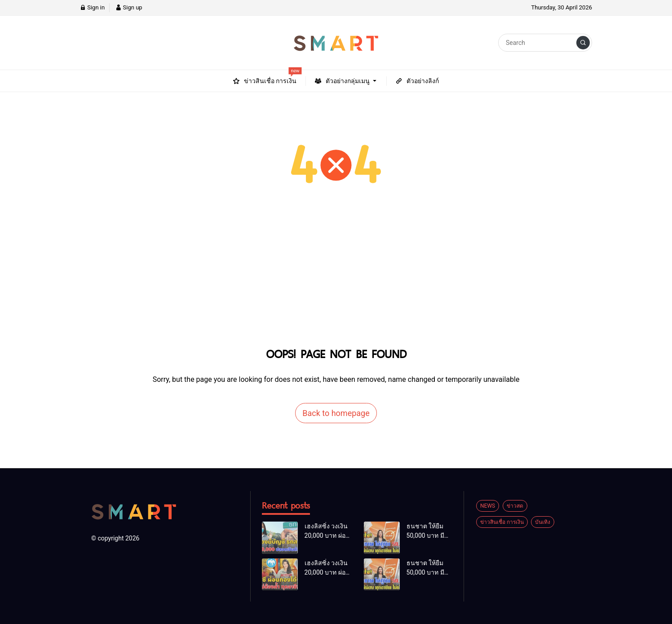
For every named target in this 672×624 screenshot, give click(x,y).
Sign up (129, 7)
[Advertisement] (336, 276)
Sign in (92, 7)
